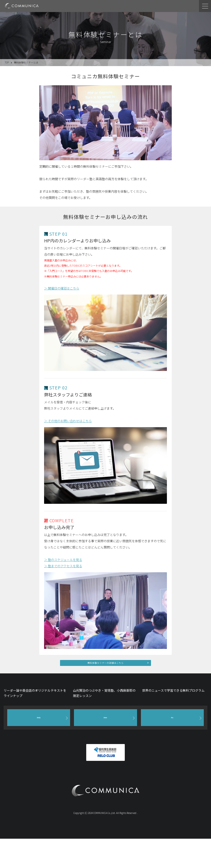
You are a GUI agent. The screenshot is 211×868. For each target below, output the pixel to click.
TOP (7, 62)
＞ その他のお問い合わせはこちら (68, 421)
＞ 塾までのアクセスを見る (63, 566)
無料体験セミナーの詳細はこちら (105, 665)
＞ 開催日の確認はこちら (62, 288)
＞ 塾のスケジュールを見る (63, 560)
